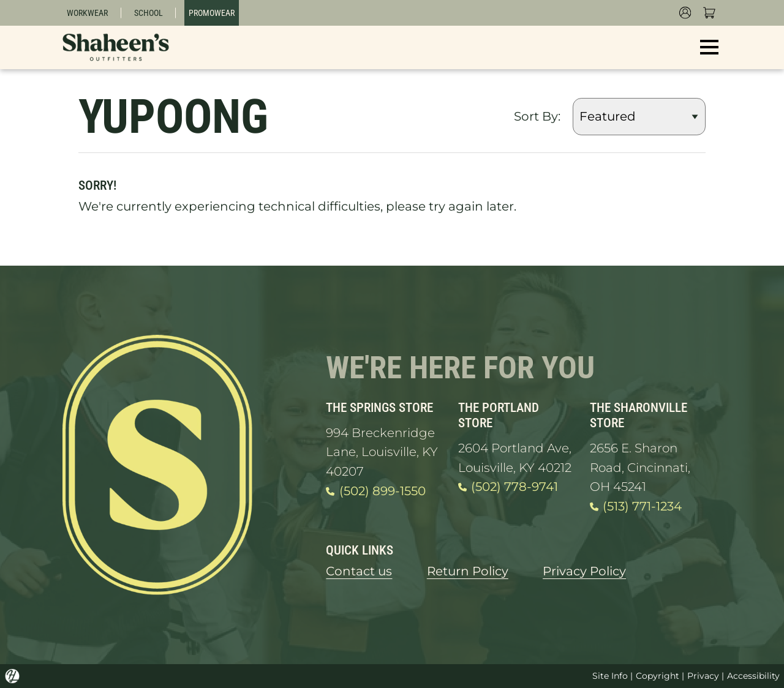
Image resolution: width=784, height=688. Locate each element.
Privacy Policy (584, 571)
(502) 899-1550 (375, 492)
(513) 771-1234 (636, 507)
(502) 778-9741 (508, 487)
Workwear (87, 13)
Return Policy (468, 571)
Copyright (658, 676)
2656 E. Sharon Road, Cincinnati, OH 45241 (640, 467)
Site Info (610, 676)
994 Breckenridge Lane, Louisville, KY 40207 (382, 452)
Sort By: (537, 116)
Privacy (703, 676)
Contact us (359, 571)
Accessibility (753, 676)
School (149, 13)
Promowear (212, 13)
